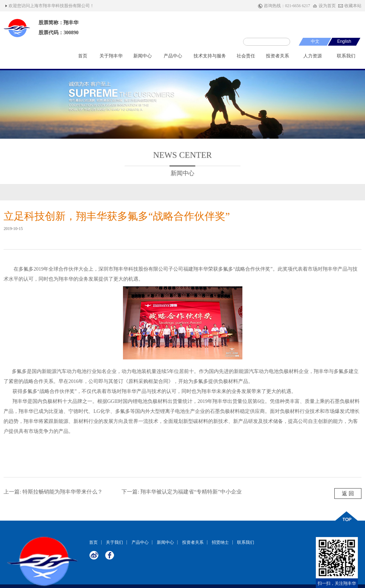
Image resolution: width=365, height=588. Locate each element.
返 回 (348, 493)
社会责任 (246, 58)
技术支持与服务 (210, 58)
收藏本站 (353, 6)
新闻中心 (143, 58)
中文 (315, 41)
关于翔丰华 (111, 58)
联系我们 (346, 58)
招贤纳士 (220, 542)
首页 (83, 58)
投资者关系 (277, 58)
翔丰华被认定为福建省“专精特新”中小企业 (191, 492)
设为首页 (327, 6)
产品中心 (173, 58)
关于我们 (114, 542)
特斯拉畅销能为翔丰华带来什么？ (63, 492)
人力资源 (313, 58)
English (344, 41)
